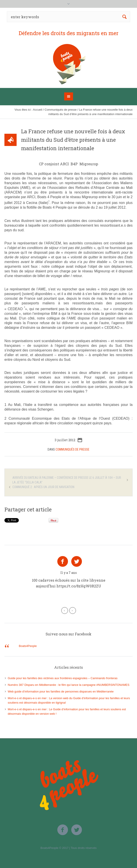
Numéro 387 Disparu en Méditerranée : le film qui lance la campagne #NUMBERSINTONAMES (69, 685)
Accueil (38, 110)
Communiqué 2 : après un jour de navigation (43, 487)
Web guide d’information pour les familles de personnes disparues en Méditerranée (61, 691)
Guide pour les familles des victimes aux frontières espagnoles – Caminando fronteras (63, 678)
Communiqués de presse (61, 110)
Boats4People (28, 646)
